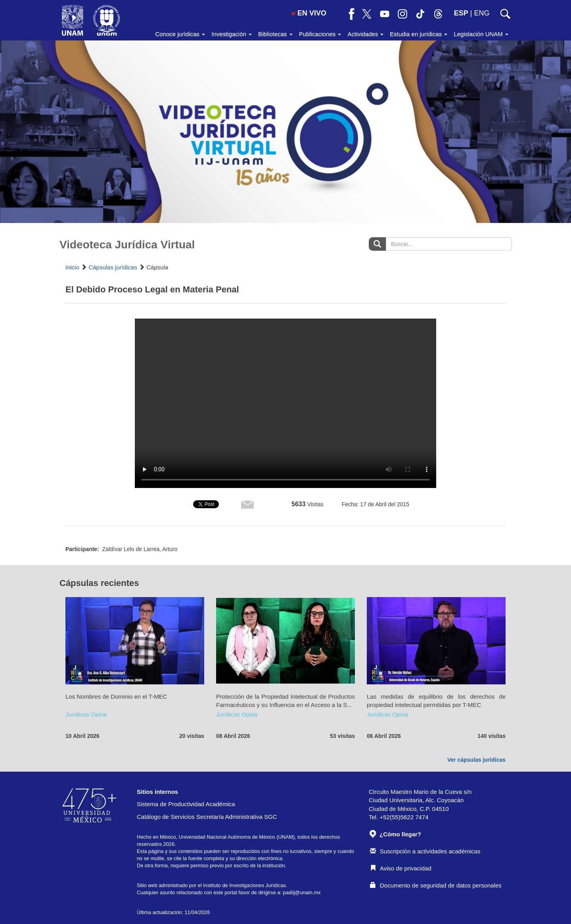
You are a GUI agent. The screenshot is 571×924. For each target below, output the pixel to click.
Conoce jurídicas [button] (180, 34)
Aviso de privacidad (401, 868)
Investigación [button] (232, 34)
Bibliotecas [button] (275, 34)
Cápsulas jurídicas (113, 267)
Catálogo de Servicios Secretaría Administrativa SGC (207, 817)
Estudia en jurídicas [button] (419, 34)
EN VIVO (309, 13)
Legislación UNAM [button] (481, 34)
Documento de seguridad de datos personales (436, 885)
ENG (482, 13)
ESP (461, 13)
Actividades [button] (365, 34)
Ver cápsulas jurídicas (476, 760)
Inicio (72, 267)
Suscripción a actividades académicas (425, 851)
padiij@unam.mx (302, 892)
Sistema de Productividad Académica (186, 804)
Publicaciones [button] (320, 34)
